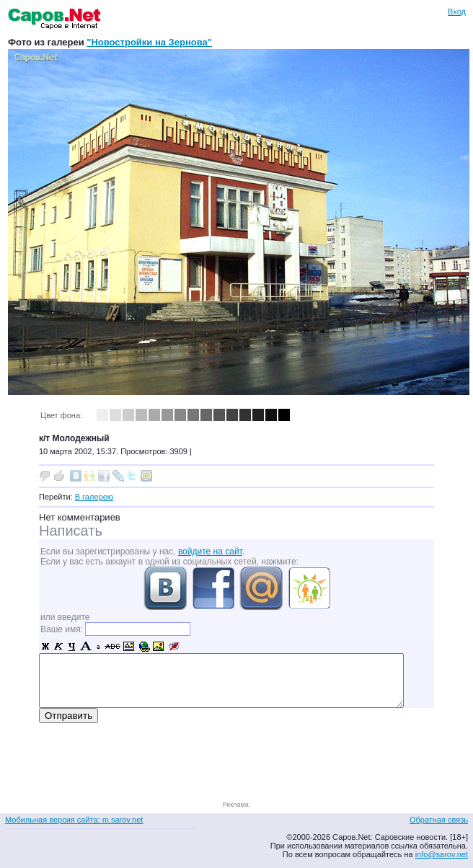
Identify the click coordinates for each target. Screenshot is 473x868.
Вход (457, 12)
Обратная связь (439, 820)
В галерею (94, 497)
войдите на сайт (210, 552)
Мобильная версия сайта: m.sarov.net (74, 820)
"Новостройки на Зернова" (149, 42)
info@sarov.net (442, 854)
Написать (71, 531)
